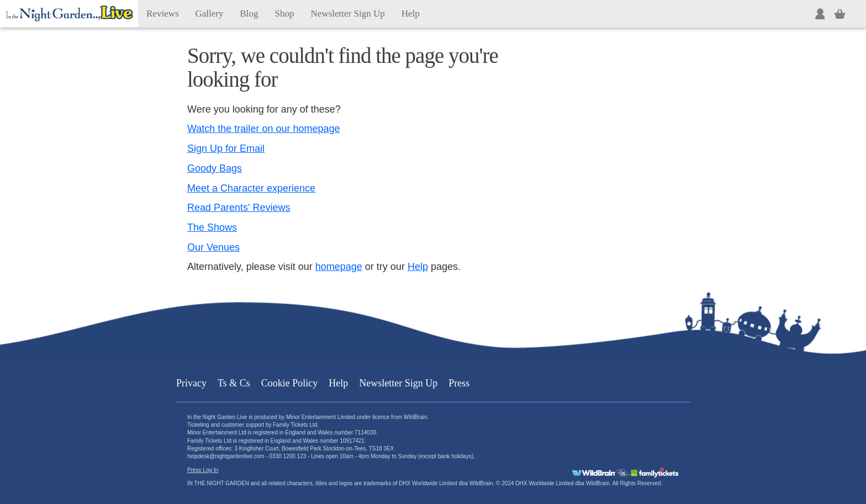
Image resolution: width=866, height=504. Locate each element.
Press (459, 383)
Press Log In (203, 470)
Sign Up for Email (226, 148)
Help (411, 14)
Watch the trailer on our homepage (264, 129)
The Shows (212, 227)
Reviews (163, 14)
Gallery (210, 14)
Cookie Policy (290, 383)
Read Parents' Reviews (239, 208)
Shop (285, 14)
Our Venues (213, 247)
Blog (249, 14)
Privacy (191, 383)
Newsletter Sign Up (348, 14)
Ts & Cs (234, 383)
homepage (339, 267)
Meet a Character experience (251, 188)
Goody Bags (215, 168)
